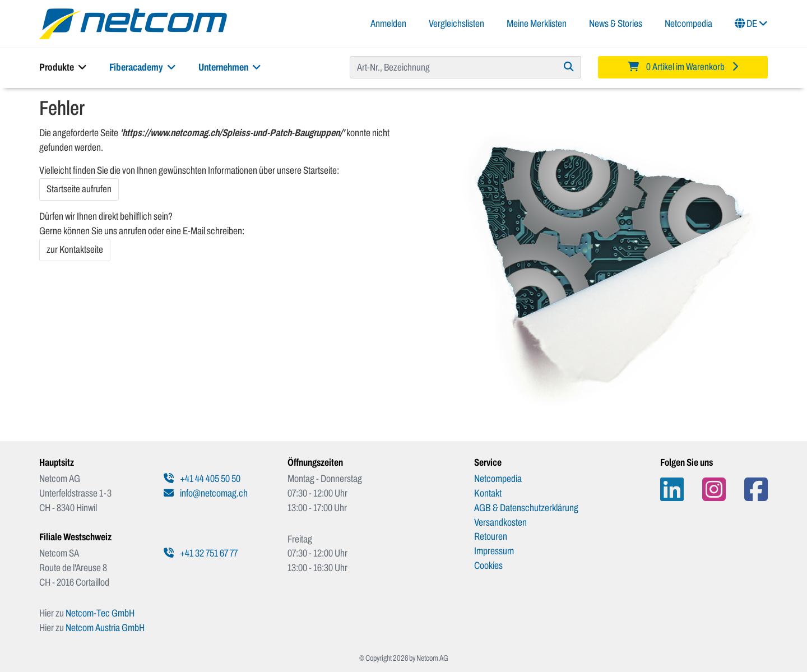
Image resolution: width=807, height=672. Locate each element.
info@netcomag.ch (206, 493)
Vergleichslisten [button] (456, 24)
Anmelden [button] (388, 24)
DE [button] (751, 24)
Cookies (488, 566)
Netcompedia (688, 24)
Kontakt (488, 493)
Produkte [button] (63, 67)
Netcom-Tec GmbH (100, 613)
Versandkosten (500, 522)
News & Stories (616, 24)
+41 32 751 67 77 (201, 553)
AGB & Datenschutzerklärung (526, 508)
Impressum (494, 551)
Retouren (491, 536)
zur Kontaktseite (75, 250)
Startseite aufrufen (79, 189)
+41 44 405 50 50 (202, 479)
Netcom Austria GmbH (105, 628)
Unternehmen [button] (230, 67)
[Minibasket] (683, 67)
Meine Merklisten (537, 24)
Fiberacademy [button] (143, 67)
